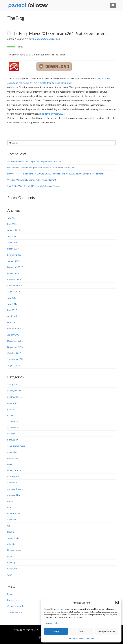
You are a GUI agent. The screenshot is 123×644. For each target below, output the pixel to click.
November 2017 (15, 273)
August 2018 (14, 230)
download (12, 483)
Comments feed (15, 606)
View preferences (106, 631)
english (11, 501)
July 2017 (12, 298)
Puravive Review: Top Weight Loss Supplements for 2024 (35, 162)
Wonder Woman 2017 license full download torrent (32, 180)
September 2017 (15, 286)
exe (9, 507)
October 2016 (14, 353)
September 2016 (15, 359)
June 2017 (12, 304)
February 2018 (14, 255)
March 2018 (13, 249)
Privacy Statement (77, 638)
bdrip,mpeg (13, 440)
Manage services (53, 623)
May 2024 (12, 224)
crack (10, 464)
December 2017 (15, 267)
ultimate (11, 544)
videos (10, 557)
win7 (10, 575)
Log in (10, 594)
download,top (36, 39)
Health (11, 532)
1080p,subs (13, 385)
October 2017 (14, 280)
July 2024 (12, 218)
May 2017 (12, 310)
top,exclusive (14, 538)
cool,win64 (12, 458)
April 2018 (12, 243)
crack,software (14, 471)
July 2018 (12, 237)
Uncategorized (52, 39)
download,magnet (16, 489)
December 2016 (15, 341)
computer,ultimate (16, 446)
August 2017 (14, 292)
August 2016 (14, 366)
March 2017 (13, 322)
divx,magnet (13, 477)
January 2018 (14, 261)
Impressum (90, 638)
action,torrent (14, 391)
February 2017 (14, 329)
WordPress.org (15, 612)
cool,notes (12, 452)
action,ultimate (15, 397)
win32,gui (12, 563)
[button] (117, 603)
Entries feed (13, 600)
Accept (56, 631)
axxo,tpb (11, 434)
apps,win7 (12, 403)
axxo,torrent (13, 428)
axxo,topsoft (13, 421)
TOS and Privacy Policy (26, 630)
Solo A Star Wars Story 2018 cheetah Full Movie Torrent (34, 186)
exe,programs (14, 514)
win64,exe (12, 569)
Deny (81, 631)
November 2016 (15, 347)
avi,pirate (12, 409)
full (9, 526)
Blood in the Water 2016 (52, 114)
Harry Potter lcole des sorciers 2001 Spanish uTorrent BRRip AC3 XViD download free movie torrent (55, 174)
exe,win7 (12, 520)
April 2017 (12, 316)
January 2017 (14, 335)
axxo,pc (11, 415)
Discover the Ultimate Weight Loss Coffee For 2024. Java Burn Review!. (41, 168)
